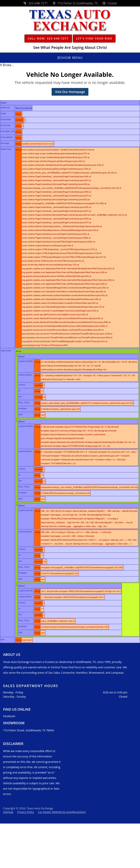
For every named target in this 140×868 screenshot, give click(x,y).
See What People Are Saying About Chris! (70, 48)
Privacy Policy (26, 812)
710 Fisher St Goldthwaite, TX (75, 3)
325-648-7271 (36, 3)
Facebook (9, 716)
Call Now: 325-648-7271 (48, 38)
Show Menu (70, 58)
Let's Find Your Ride (94, 38)
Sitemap (8, 812)
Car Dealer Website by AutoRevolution (62, 812)
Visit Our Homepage (70, 92)
